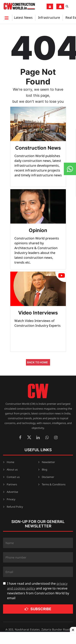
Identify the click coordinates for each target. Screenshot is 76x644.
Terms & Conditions (54, 484)
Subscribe (38, 609)
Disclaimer (48, 477)
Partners (12, 484)
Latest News (23, 17)
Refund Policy (15, 507)
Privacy (11, 499)
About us (12, 469)
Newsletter (48, 462)
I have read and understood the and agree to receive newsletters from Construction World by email (38, 591)
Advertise (12, 492)
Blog (44, 469)
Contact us (13, 477)
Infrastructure (49, 17)
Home (10, 462)
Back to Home (37, 362)
